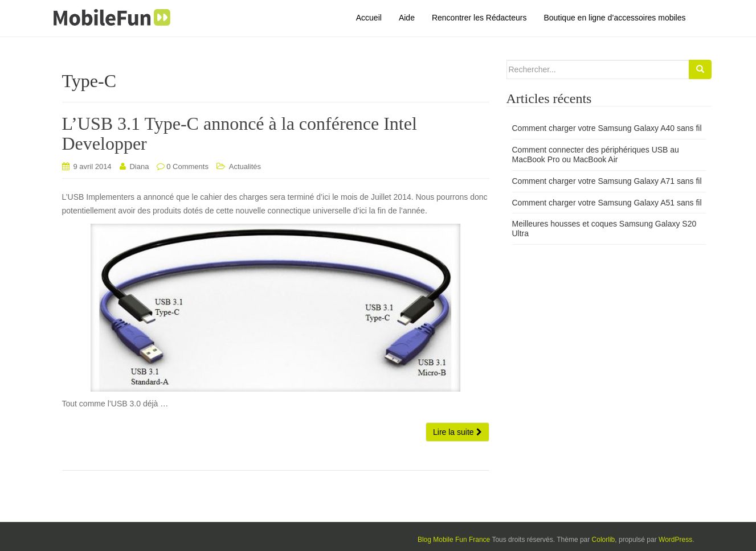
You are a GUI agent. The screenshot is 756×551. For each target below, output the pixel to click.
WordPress (675, 540)
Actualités (245, 166)
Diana (139, 166)
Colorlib (604, 540)
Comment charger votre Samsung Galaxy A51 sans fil (607, 203)
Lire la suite (457, 432)
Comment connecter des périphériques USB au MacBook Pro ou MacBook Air (596, 155)
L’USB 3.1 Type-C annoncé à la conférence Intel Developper (240, 133)
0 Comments (187, 166)
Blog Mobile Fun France (454, 540)
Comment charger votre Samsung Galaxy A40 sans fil (607, 128)
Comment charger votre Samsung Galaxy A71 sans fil (607, 181)
